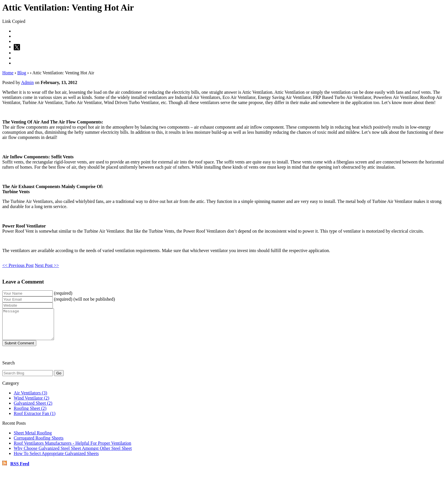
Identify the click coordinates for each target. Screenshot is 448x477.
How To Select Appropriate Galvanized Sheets (56, 459)
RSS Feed (20, 470)
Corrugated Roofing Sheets (39, 444)
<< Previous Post (18, 265)
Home (8, 73)
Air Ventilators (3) (30, 399)
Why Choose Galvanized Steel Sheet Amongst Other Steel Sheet (73, 454)
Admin (27, 82)
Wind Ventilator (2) (31, 404)
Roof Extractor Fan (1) (35, 419)
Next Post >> (47, 265)
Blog (22, 73)
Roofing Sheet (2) (30, 414)
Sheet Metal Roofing (33, 439)
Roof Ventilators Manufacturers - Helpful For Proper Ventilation (72, 449)
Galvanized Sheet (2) (33, 409)
